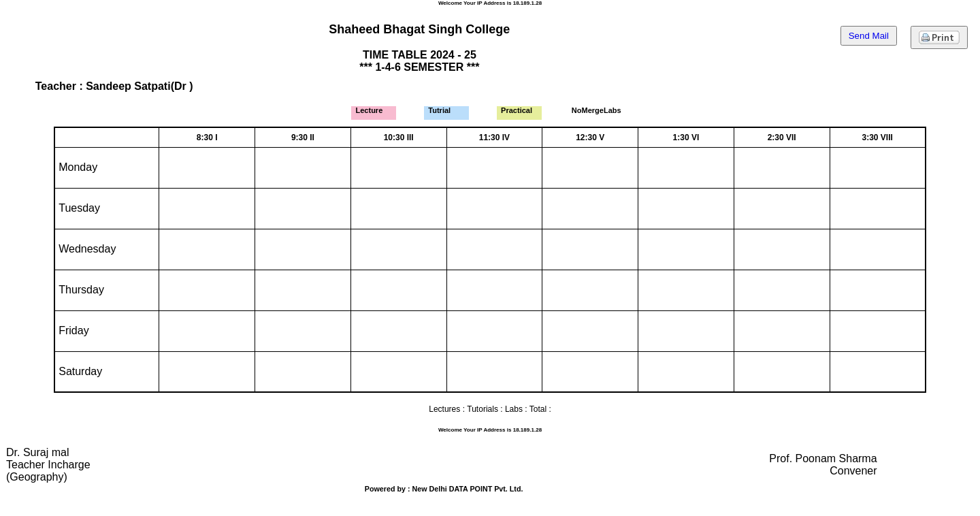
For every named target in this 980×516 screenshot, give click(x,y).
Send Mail (869, 36)
